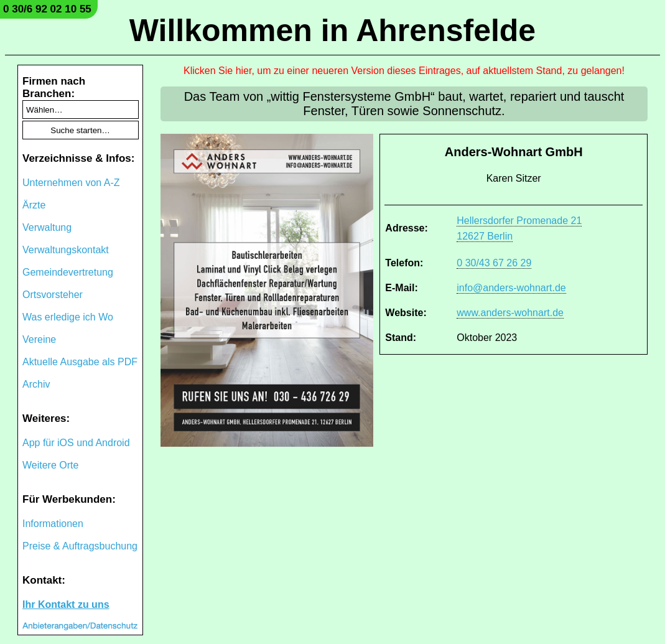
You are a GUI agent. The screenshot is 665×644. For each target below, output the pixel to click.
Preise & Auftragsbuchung (80, 546)
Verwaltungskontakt (66, 250)
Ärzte (34, 205)
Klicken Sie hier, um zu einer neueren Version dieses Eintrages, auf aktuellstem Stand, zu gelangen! (404, 71)
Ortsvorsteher (53, 295)
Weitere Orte (50, 465)
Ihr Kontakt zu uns (66, 604)
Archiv (36, 384)
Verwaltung (47, 227)
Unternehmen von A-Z (71, 183)
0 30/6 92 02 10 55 (47, 9)
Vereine (39, 339)
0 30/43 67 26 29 (494, 263)
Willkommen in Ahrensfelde (332, 30)
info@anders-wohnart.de (511, 288)
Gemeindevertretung (68, 272)
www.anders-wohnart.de (510, 313)
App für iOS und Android (76, 443)
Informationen (53, 524)
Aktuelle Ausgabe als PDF (80, 362)
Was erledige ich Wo (68, 317)
